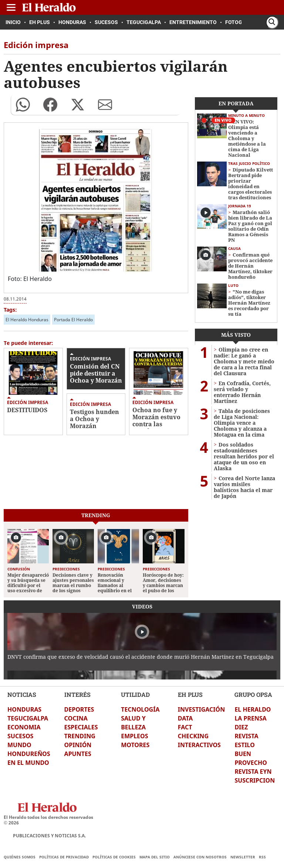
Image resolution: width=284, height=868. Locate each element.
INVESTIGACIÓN (201, 709)
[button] (23, 105)
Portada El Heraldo (73, 320)
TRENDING (80, 736)
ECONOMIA (24, 727)
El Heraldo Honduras (27, 320)
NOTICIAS (22, 694)
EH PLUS (190, 694)
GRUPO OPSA (253, 694)
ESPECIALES (81, 727)
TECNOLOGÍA (140, 709)
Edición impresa (28, 402)
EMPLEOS (134, 736)
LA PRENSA (250, 718)
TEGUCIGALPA (28, 718)
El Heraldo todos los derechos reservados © (48, 820)
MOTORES (135, 745)
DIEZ (241, 727)
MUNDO (19, 745)
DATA (185, 718)
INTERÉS (77, 694)
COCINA (76, 718)
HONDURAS (24, 709)
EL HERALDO (253, 709)
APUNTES (78, 754)
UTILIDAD (135, 694)
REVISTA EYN (253, 772)
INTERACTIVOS (199, 745)
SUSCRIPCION (255, 780)
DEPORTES (79, 709)
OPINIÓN (78, 745)
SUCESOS (20, 736)
